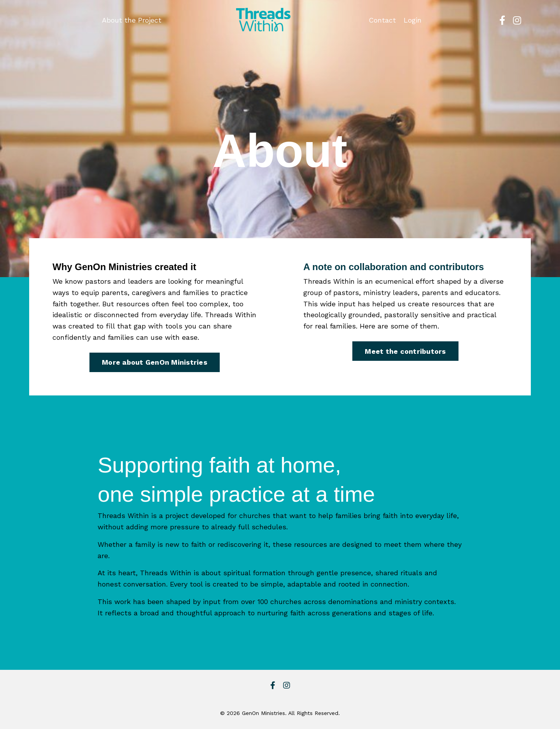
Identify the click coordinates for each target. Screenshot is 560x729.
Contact (382, 20)
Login (413, 20)
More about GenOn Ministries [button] (155, 362)
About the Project (132, 20)
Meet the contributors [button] (405, 351)
